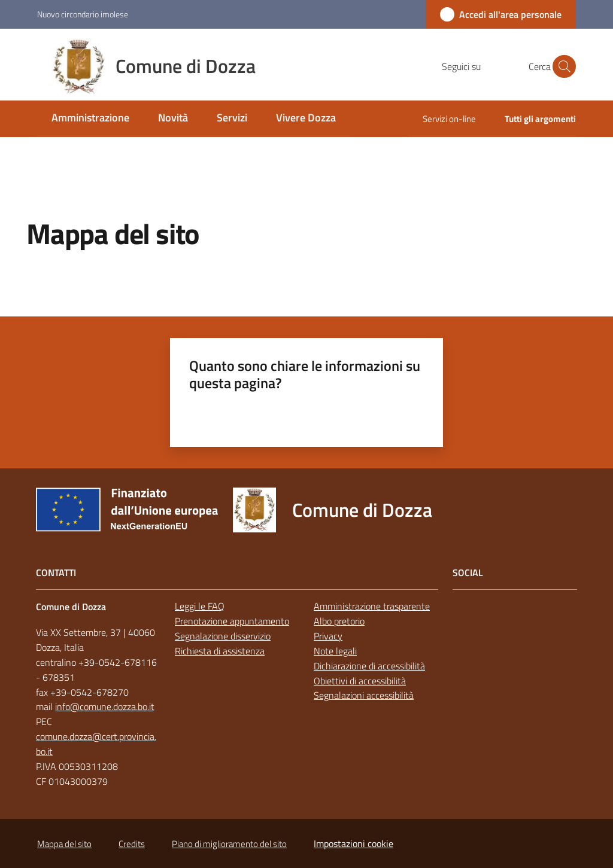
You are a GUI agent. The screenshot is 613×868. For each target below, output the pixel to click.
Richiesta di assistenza (220, 651)
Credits (132, 844)
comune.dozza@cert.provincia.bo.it (96, 744)
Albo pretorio (339, 621)
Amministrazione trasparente (372, 606)
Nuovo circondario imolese (83, 14)
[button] (562, 66)
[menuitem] (90, 119)
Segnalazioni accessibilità (364, 695)
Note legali (335, 651)
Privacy (328, 636)
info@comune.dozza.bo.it (105, 706)
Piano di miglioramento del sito (229, 844)
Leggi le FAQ (200, 606)
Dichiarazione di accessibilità (369, 666)
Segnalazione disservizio (223, 636)
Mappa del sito (64, 844)
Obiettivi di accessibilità (360, 681)
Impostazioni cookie (353, 843)
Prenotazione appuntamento (232, 621)
